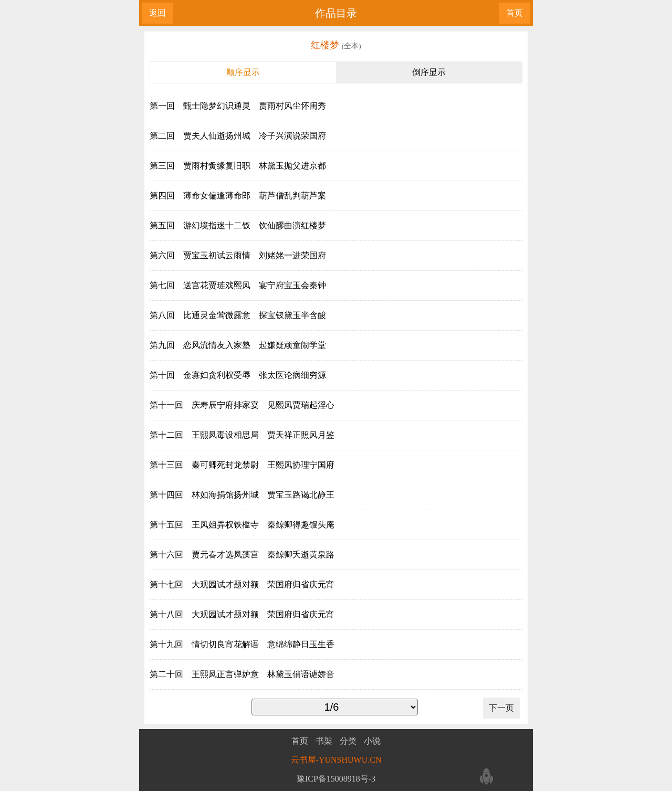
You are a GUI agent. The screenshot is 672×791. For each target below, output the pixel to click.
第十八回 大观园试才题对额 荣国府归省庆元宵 (242, 614)
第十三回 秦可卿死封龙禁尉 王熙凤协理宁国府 (242, 465)
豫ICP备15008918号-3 (336, 779)
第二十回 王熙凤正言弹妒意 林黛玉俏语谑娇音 (242, 674)
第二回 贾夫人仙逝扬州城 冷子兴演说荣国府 (238, 136)
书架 (324, 741)
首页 (514, 13)
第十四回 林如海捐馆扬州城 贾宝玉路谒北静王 (242, 495)
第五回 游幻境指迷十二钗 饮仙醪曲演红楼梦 (238, 225)
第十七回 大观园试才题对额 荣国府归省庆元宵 (242, 584)
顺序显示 (243, 72)
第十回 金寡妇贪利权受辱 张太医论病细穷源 (238, 375)
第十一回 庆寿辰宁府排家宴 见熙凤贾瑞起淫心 (242, 405)
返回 (157, 13)
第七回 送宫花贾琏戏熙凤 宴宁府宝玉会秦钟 (238, 285)
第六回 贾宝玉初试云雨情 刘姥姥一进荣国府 (238, 255)
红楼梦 (326, 45)
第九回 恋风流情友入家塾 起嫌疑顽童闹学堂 (238, 345)
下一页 (501, 708)
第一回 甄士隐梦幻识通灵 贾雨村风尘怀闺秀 (238, 106)
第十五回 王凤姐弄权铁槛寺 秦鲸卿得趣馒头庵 (242, 525)
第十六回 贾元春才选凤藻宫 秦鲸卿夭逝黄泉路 (242, 555)
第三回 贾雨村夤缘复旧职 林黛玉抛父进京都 (238, 166)
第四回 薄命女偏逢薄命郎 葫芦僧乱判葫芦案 (238, 196)
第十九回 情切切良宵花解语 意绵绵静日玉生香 (242, 644)
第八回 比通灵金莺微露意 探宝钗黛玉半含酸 (238, 315)
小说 (372, 741)
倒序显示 (429, 72)
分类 (348, 741)
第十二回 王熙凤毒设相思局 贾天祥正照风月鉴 (242, 435)
